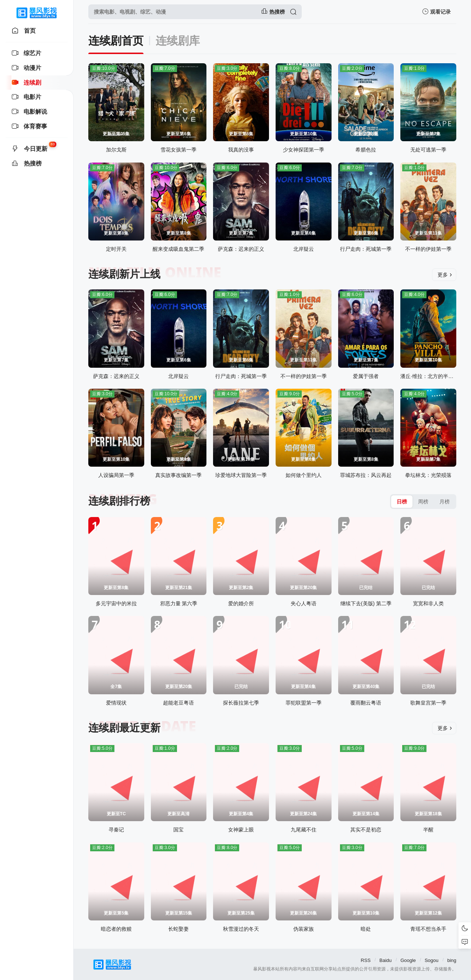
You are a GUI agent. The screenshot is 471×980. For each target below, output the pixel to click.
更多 (445, 275)
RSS (366, 960)
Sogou (432, 960)
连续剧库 (178, 41)
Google (408, 960)
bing (452, 960)
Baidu (385, 960)
